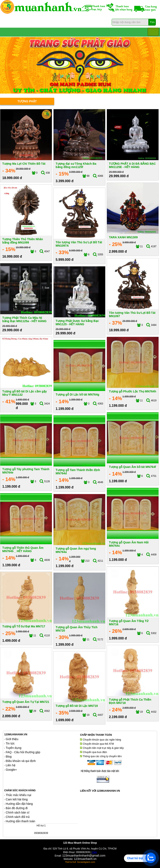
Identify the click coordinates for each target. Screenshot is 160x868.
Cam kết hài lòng (17, 799)
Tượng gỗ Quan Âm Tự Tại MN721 (26, 702)
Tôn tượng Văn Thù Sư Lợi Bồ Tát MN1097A (79, 244)
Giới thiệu (12, 739)
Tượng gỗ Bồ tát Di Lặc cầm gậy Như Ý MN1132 (25, 393)
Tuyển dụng (14, 748)
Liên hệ (11, 765)
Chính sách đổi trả (18, 817)
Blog (9, 757)
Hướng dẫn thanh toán (21, 821)
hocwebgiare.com (86, 862)
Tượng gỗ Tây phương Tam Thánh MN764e (26, 471)
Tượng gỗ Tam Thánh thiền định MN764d (78, 472)
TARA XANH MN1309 (123, 237)
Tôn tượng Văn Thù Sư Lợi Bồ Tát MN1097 (132, 314)
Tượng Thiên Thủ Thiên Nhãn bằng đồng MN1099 (23, 241)
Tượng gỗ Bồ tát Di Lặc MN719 (77, 706)
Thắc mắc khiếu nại (19, 795)
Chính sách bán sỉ (18, 812)
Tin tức (10, 743)
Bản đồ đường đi (17, 808)
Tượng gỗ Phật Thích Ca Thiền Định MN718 (130, 701)
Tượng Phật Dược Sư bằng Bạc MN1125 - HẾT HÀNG (77, 322)
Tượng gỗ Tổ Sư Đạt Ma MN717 (24, 626)
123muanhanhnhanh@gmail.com (84, 856)
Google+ (11, 770)
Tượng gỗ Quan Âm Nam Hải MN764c (129, 544)
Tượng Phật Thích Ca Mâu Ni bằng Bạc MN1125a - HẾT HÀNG (24, 319)
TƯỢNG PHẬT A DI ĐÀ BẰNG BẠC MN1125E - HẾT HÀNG (132, 165)
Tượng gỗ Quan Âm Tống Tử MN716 (129, 623)
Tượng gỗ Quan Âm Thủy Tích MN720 (77, 629)
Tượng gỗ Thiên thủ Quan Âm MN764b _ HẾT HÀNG (23, 549)
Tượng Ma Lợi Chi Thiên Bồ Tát (24, 164)
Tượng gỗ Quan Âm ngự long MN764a (76, 550)
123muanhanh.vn (85, 859)
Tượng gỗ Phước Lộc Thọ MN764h (132, 391)
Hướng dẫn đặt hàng (19, 804)
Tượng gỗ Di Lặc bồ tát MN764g (77, 394)
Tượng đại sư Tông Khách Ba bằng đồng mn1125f (76, 165)
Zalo (94, 852)
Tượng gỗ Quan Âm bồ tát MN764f (132, 467)
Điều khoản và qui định (21, 761)
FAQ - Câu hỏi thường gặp (23, 752)
